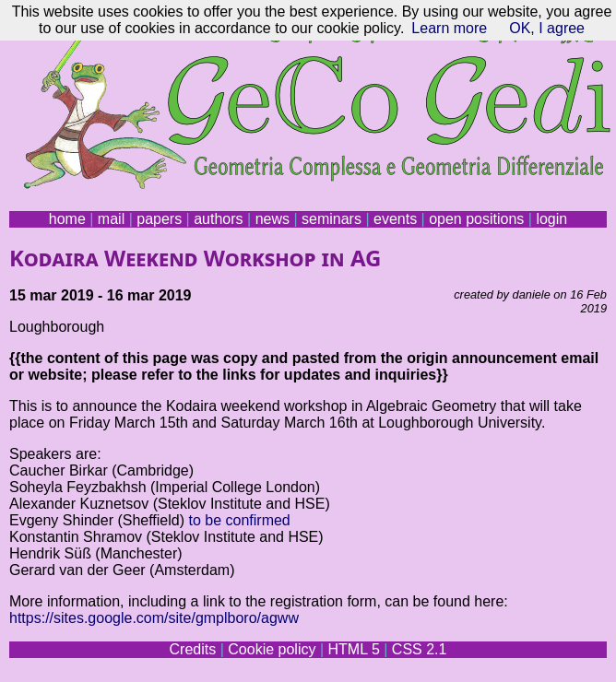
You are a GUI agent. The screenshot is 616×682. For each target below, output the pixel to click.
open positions (476, 219)
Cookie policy (272, 649)
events (395, 219)
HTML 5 (353, 649)
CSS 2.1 (420, 649)
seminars (332, 219)
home (67, 219)
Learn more (449, 28)
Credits (193, 649)
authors (218, 219)
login (551, 219)
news (272, 219)
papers (159, 219)
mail (111, 219)
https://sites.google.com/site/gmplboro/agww (154, 618)
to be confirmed (239, 520)
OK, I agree (547, 28)
